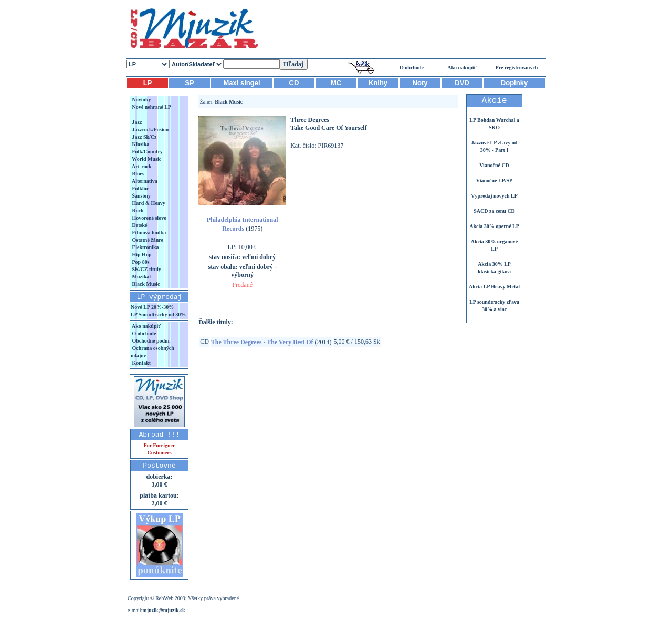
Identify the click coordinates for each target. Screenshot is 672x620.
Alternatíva (144, 181)
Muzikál (141, 277)
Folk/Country (147, 152)
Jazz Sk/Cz (144, 137)
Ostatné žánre (147, 240)
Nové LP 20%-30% (152, 307)
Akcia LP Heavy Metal (494, 287)
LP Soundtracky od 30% (158, 314)
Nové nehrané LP (151, 107)
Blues (138, 174)
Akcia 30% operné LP (494, 226)
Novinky (141, 100)
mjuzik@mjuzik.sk (164, 610)
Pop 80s (140, 262)
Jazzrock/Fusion (150, 130)
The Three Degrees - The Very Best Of (262, 342)
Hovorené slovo (149, 218)
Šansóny (141, 196)
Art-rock (141, 166)
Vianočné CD (494, 165)
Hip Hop (141, 255)
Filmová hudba (148, 233)
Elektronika (145, 247)
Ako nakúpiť (462, 68)
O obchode (412, 68)
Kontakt (141, 363)
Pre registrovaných (517, 68)
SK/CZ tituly (146, 269)
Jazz (136, 122)
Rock (137, 210)
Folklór (140, 188)
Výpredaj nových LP (494, 196)
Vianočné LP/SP (494, 180)
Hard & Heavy (148, 203)
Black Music (145, 284)
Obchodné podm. (151, 341)
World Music (146, 159)
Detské (139, 225)
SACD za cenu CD (494, 211)
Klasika (140, 144)
